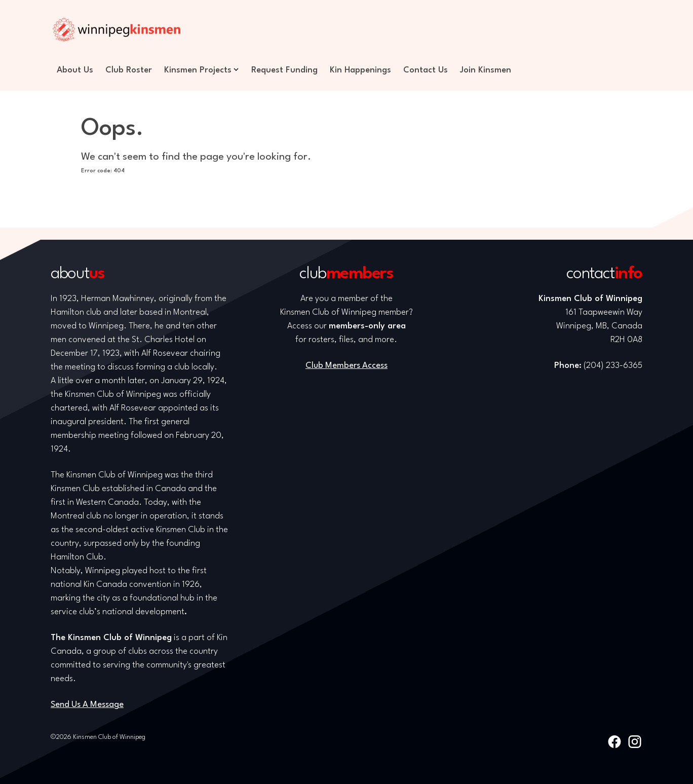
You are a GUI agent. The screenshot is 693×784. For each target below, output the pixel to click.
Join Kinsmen (486, 70)
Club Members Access (346, 366)
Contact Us (426, 70)
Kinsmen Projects (198, 70)
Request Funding (284, 70)
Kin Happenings (360, 70)
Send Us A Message (87, 705)
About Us (75, 70)
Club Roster (129, 70)
